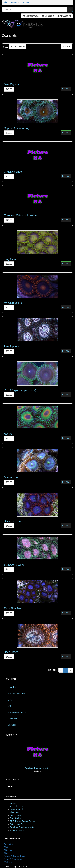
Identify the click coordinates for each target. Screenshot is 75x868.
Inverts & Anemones (17, 712)
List (13, 46)
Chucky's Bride (13, 172)
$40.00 (9, 89)
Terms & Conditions (13, 859)
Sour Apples (11, 477)
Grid (22, 46)
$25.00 (9, 264)
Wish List (8, 862)
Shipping (8, 850)
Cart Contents (31, 16)
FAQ (6, 847)
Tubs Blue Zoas (13, 608)
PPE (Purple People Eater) (20, 390)
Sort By (66, 46)
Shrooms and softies (17, 694)
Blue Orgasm (12, 84)
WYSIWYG (13, 719)
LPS (10, 706)
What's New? (12, 735)
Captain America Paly (17, 128)
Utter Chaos (11, 652)
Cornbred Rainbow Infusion (20, 215)
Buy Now (66, 89)
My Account (64, 16)
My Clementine (13, 303)
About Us (8, 853)
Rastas (8, 434)
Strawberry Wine (14, 565)
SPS (10, 700)
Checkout (48, 16)
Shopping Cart (13, 780)
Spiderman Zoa (13, 521)
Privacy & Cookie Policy (15, 856)
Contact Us (9, 844)
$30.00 (9, 133)
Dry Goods (13, 725)
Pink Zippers (11, 346)
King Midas (11, 259)
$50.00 (9, 395)
